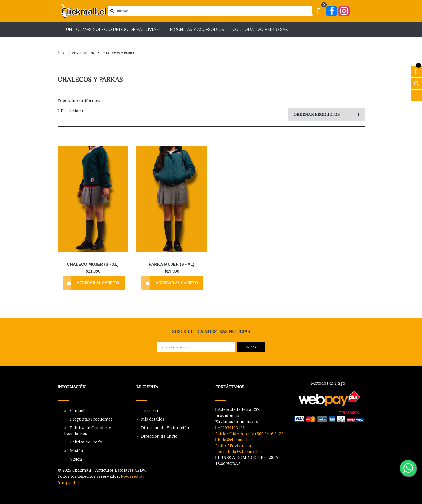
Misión (76, 451)
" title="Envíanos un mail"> (239, 446)
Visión (76, 459)
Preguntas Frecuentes (91, 419)
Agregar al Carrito (98, 283)
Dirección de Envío (159, 436)
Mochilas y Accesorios (197, 30)
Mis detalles (153, 419)
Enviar (251, 347)
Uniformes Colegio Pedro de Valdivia (111, 30)
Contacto (78, 411)
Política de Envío (86, 442)
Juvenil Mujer (81, 53)
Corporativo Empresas (260, 30)
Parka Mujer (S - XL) (172, 264)
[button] (326, 114)
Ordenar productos (317, 114)
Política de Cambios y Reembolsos (88, 431)
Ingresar (150, 411)
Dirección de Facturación (165, 428)
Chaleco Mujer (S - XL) (93, 264)
